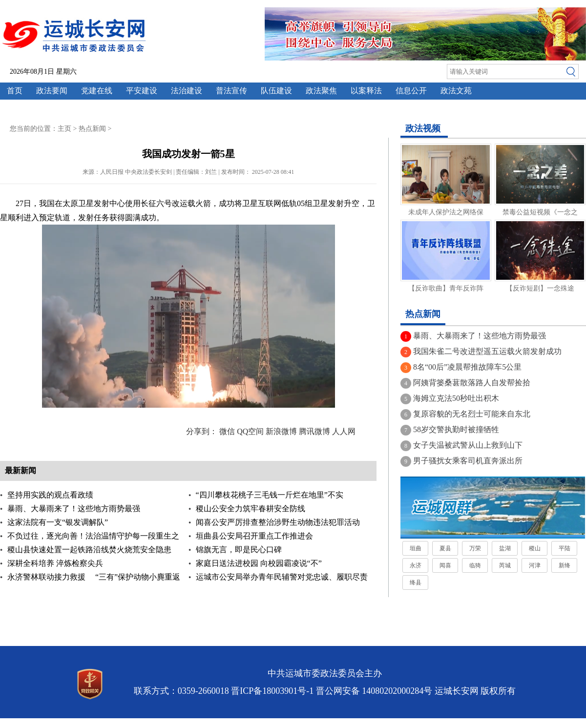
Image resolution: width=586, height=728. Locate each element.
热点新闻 (92, 129)
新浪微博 (281, 431)
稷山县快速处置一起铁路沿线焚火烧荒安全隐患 (89, 550)
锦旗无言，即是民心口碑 (239, 550)
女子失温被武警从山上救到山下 (468, 445)
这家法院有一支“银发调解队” (58, 522)
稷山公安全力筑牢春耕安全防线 (251, 509)
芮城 (505, 565)
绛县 (416, 582)
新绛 (565, 565)
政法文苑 (456, 91)
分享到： (202, 431)
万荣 (475, 548)
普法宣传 (231, 91)
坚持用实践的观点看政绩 (50, 495)
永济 (416, 565)
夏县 (445, 548)
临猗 (475, 565)
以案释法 (366, 91)
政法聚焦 (321, 91)
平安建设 (142, 91)
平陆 (565, 548)
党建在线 (97, 91)
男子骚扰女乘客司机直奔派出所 (468, 461)
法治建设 (187, 91)
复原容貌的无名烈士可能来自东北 (472, 414)
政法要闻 (52, 91)
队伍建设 (276, 91)
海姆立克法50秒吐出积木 (456, 398)
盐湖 (505, 548)
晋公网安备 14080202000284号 (374, 691)
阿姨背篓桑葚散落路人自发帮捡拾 (472, 383)
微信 (227, 431)
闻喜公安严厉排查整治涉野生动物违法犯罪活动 (278, 522)
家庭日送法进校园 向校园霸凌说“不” (259, 563)
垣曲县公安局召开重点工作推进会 (254, 536)
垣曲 (416, 548)
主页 (64, 129)
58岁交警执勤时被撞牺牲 (456, 429)
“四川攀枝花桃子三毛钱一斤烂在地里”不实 (270, 495)
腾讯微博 (314, 431)
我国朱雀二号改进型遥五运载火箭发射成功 (487, 351)
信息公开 (411, 91)
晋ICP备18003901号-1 (272, 691)
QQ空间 (250, 431)
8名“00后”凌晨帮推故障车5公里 (467, 367)
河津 (535, 565)
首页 (15, 91)
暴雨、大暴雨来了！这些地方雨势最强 (74, 509)
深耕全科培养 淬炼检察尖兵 (55, 563)
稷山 (535, 548)
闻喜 (445, 565)
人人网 (344, 431)
